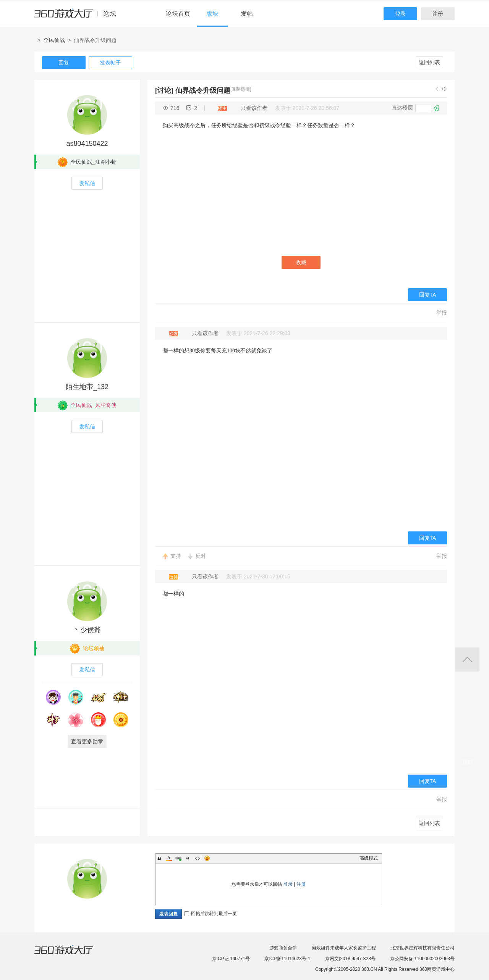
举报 (442, 313)
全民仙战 (54, 40)
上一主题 (438, 89)
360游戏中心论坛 (79, 17)
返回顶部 (467, 660)
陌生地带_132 (87, 387)
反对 (201, 556)
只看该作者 (254, 108)
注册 (438, 14)
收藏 (301, 262)
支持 (176, 556)
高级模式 (369, 858)
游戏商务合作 (283, 948)
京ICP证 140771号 (231, 959)
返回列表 (429, 62)
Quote (188, 858)
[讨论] (164, 90)
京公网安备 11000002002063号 (422, 959)
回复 (64, 63)
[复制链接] (241, 89)
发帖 (247, 14)
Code (198, 858)
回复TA (428, 295)
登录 (400, 14)
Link (178, 858)
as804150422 (87, 144)
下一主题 (445, 89)
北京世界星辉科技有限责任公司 (423, 948)
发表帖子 (110, 63)
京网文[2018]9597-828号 (350, 959)
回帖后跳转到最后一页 (210, 914)
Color (169, 858)
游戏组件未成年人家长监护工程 (344, 948)
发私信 (87, 183)
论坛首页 (178, 14)
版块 (212, 14)
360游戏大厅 (71, 954)
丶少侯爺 (87, 630)
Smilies (207, 858)
